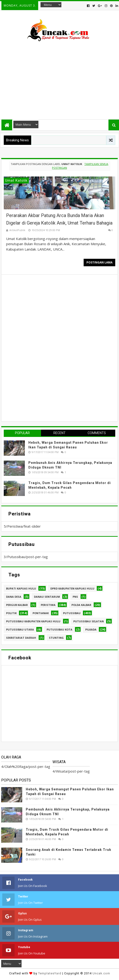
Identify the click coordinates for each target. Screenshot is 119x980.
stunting (56, 638)
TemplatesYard (50, 973)
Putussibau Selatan (89, 621)
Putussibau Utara (20, 629)
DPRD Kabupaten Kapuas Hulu (72, 588)
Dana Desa (14, 597)
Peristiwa (48, 605)
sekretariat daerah (21, 638)
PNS (75, 597)
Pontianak (41, 613)
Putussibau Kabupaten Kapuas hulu (33, 621)
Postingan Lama (99, 262)
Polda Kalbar (81, 605)
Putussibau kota (59, 629)
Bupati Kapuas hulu (21, 588)
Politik (11, 613)
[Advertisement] (59, 78)
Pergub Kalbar (17, 605)
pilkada (91, 629)
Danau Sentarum (47, 597)
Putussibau (72, 613)
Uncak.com (101, 973)
